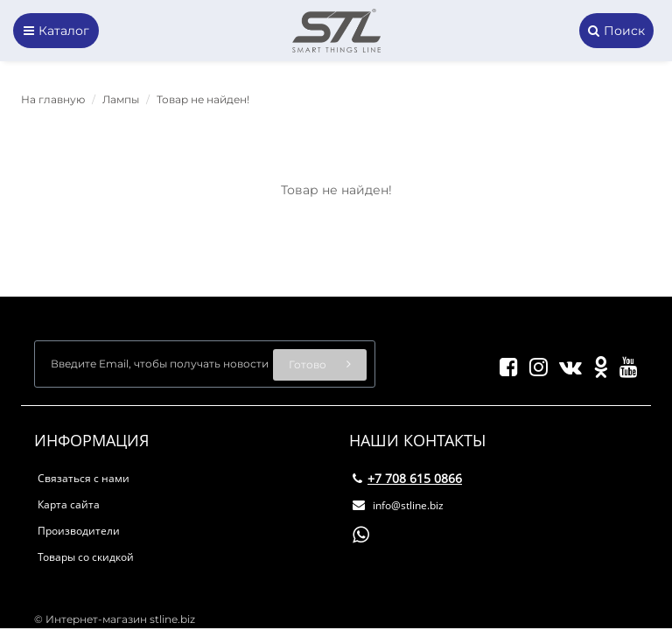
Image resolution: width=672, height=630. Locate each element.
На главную (53, 99)
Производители (79, 531)
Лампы (121, 99)
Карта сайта (69, 504)
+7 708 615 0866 (407, 478)
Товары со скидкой (86, 557)
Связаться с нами (84, 478)
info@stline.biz (398, 505)
